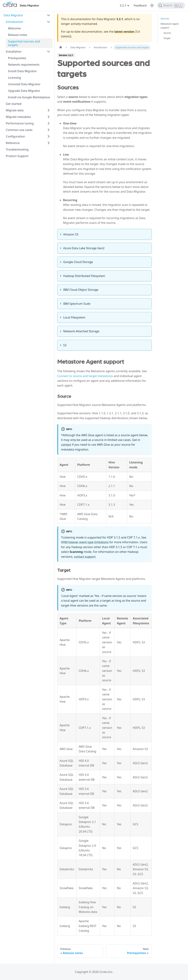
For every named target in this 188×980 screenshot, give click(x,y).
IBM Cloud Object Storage (81, 290)
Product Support (17, 156)
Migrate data (15, 110)
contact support (85, 557)
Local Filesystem (74, 317)
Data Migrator (13, 15)
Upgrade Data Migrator (24, 91)
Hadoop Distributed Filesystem (84, 276)
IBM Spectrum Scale (77, 304)
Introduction (14, 22)
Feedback (140, 5)
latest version (124, 32)
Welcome (14, 28)
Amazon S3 (71, 234)
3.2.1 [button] (123, 5)
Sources (165, 19)
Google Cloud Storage (78, 262)
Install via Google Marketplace (29, 97)
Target (167, 38)
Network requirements (24, 65)
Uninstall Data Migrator (24, 84)
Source (167, 33)
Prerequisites (17, 58)
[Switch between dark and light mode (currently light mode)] (152, 5)
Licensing (14, 78)
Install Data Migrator (22, 71)
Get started (14, 104)
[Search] (171, 5)
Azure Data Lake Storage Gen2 (84, 248)
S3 (65, 345)
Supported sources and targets (24, 43)
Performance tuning (20, 123)
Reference (13, 143)
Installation (14, 52)
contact (66, 445)
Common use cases (19, 130)
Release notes (18, 35)
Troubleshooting (17, 149)
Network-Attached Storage (81, 331)
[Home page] (61, 47)
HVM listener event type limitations (85, 542)
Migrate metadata (18, 117)
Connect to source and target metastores (85, 376)
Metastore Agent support (170, 26)
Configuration (15, 136)
